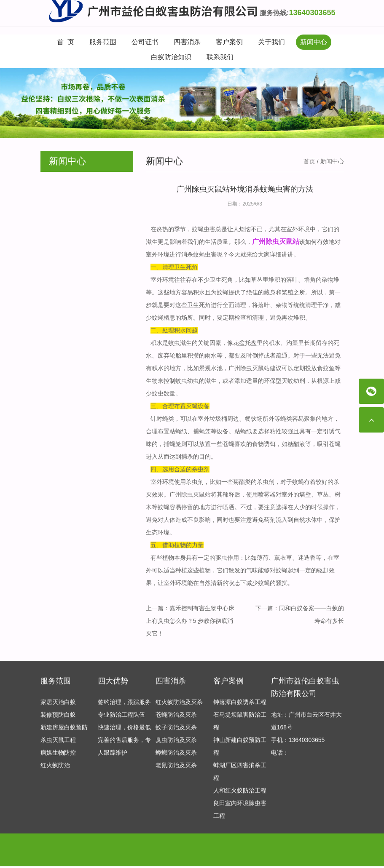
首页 (309, 161)
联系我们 (220, 57)
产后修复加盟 (89, 856)
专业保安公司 (128, 856)
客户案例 (229, 42)
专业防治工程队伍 (121, 718)
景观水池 (211, 368)
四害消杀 (187, 42)
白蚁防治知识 (171, 57)
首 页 (66, 42)
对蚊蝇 (279, 570)
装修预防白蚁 (58, 718)
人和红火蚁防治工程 (240, 794)
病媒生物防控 (58, 756)
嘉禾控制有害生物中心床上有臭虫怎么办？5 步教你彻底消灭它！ (190, 621)
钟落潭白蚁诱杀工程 (240, 706)
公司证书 (145, 42)
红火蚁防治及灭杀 (179, 706)
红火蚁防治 (55, 769)
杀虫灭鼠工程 (58, 744)
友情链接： (55, 856)
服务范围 (103, 42)
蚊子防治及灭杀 (176, 731)
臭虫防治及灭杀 (176, 744)
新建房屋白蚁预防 (64, 731)
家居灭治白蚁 (58, 706)
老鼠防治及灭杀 (176, 769)
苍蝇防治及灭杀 (176, 718)
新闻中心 (314, 42)
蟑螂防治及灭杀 (176, 756)
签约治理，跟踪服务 (124, 706)
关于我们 (271, 42)
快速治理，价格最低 (124, 731)
